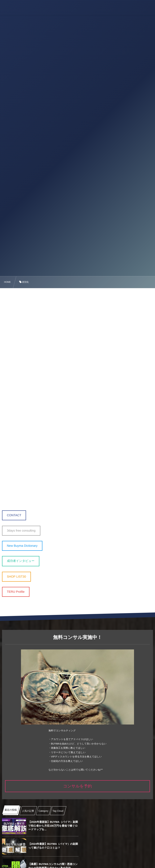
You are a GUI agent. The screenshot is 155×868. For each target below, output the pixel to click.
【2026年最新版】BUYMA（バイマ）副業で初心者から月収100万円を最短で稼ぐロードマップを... (52, 826)
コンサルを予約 (77, 786)
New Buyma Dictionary (22, 546)
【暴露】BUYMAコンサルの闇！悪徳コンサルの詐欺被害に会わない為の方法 (52, 846)
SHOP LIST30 (16, 577)
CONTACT (14, 515)
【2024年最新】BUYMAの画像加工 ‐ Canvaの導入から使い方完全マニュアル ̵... (128, 846)
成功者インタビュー (21, 561)
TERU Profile (16, 592)
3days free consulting (21, 531)
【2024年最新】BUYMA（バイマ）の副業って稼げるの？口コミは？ (127, 826)
